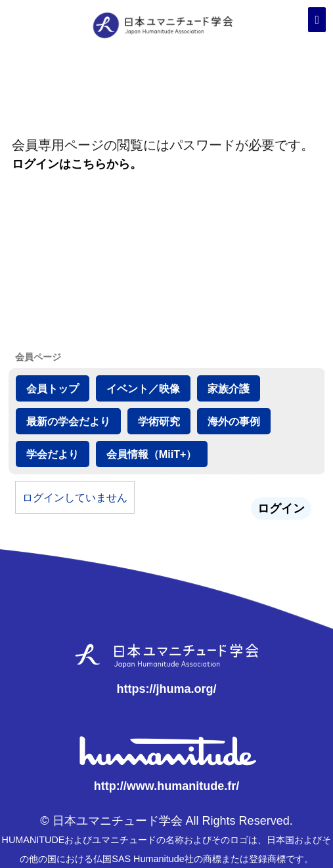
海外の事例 (234, 421)
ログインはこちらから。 (77, 164)
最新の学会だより (68, 421)
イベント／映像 (143, 388)
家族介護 (229, 388)
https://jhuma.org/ (166, 689)
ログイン (281, 508)
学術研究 (159, 421)
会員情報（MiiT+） (152, 454)
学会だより (53, 454)
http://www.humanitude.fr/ (166, 786)
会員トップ (53, 388)
